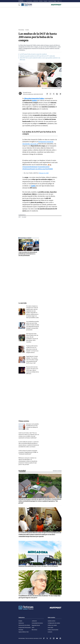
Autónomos (36, 1)
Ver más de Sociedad (57, 471)
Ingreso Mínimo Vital (24, 632)
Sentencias (21, 623)
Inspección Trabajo (52, 1)
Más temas (34, 630)
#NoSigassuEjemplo (29, 169)
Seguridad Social (36, 625)
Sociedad (24, 217)
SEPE (33, 627)
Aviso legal (50, 627)
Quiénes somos (51, 621)
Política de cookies (52, 625)
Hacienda (21, 630)
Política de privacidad (53, 630)
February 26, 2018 (44, 173)
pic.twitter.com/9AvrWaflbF (44, 169)
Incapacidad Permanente (25, 627)
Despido (45, 1)
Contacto (50, 632)
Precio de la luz (29, 1)
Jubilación (34, 621)
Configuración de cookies (54, 623)
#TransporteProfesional (30, 167)
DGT (20, 217)
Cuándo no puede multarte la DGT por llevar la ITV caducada (37, 56)
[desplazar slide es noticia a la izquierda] (25, 1)
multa (33, 186)
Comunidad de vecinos (37, 623)
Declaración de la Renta (24, 625)
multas (34, 100)
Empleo (20, 621)
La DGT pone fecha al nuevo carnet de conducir (33, 54)
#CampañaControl (43, 167)
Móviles (41, 1)
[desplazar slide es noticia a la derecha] (61, 1)
